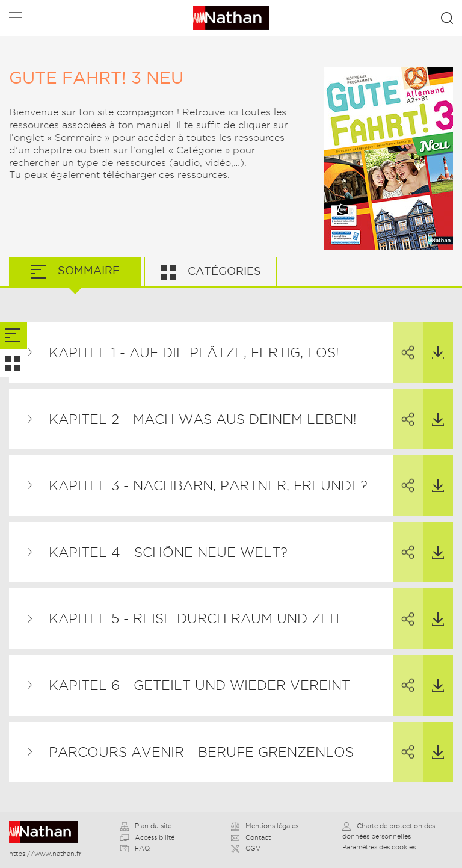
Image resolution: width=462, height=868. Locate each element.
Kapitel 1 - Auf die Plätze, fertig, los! (194, 352)
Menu (16, 20)
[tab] (14, 336)
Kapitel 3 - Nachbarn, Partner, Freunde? (208, 485)
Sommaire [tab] (87, 270)
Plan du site (146, 826)
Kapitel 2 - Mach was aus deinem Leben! (203, 419)
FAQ (135, 848)
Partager (404, 342)
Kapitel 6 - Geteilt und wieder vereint (199, 685)
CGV (246, 848)
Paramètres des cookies (379, 847)
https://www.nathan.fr (45, 854)
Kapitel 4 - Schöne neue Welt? (168, 552)
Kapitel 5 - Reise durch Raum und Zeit (195, 618)
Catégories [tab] (223, 271)
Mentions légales (265, 826)
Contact (251, 837)
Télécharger (433, 341)
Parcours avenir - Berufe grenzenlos (201, 752)
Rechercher (447, 18)
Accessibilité (147, 837)
